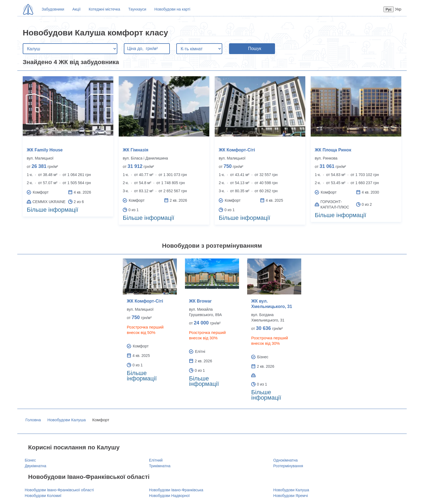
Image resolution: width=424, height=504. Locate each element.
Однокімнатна (286, 460)
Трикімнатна (160, 466)
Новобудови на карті (172, 9)
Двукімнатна (36, 466)
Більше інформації (52, 210)
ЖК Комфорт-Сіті (237, 150)
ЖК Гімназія (136, 150)
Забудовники (53, 9)
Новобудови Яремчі (291, 496)
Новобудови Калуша (67, 420)
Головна (33, 420)
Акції (76, 9)
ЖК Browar (200, 301)
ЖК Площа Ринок (333, 150)
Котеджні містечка (104, 9)
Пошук (254, 49)
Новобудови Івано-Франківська (176, 490)
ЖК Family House (45, 150)
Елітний (156, 460)
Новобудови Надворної (169, 496)
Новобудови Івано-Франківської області (59, 490)
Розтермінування (288, 466)
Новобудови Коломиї (43, 496)
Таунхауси (137, 9)
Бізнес (30, 460)
